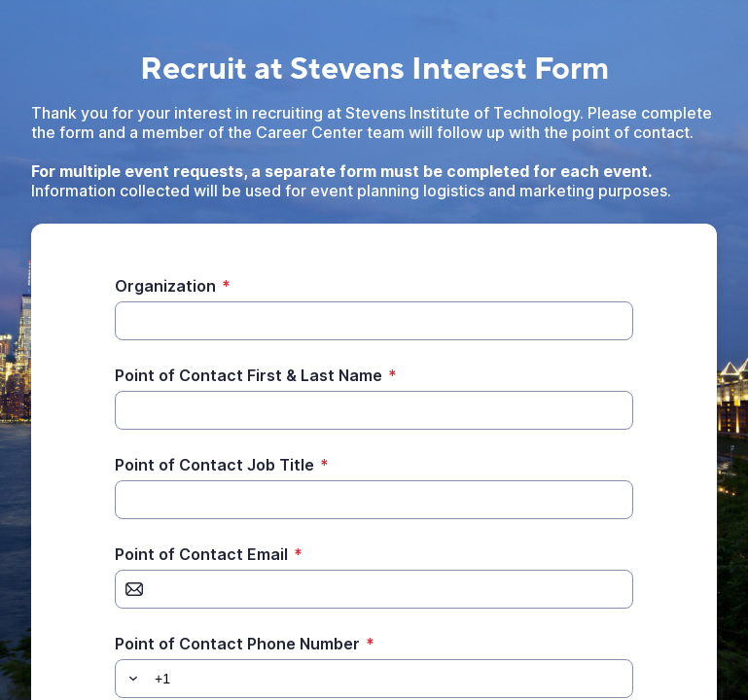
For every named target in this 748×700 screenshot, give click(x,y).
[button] (130, 679)
